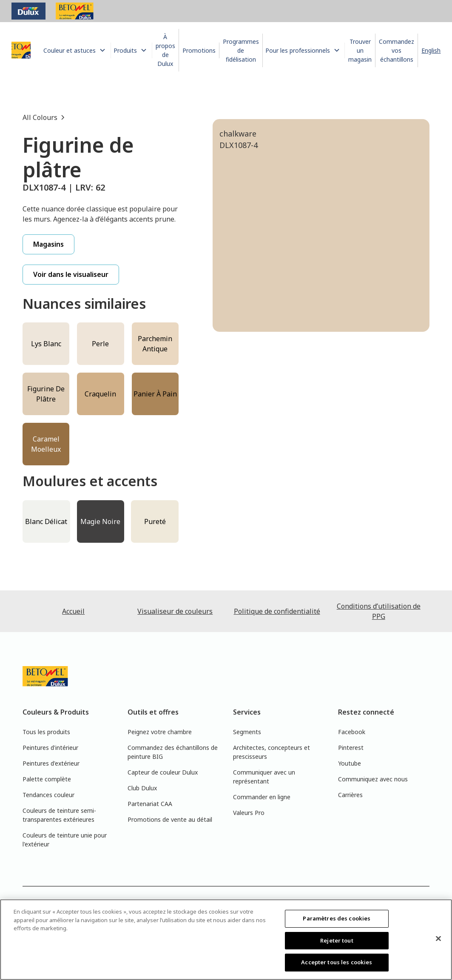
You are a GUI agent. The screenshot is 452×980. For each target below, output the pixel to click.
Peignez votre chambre (160, 732)
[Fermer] (438, 939)
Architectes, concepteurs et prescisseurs (271, 752)
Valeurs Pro (249, 813)
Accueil (73, 611)
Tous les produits (46, 732)
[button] (76, 50)
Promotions (199, 50)
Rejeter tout (337, 940)
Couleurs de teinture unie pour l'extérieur (65, 840)
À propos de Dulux (165, 50)
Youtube (350, 763)
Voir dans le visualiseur (71, 274)
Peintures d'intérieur (50, 748)
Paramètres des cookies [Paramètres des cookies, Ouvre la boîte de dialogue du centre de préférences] (337, 918)
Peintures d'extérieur (51, 763)
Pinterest (351, 748)
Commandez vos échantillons (397, 50)
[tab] (249, 374)
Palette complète (47, 779)
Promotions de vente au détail (170, 819)
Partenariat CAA (150, 804)
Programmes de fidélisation (241, 50)
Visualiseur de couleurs (175, 611)
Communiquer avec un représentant (264, 777)
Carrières (350, 795)
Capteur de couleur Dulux (163, 772)
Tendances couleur (48, 795)
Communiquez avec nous (373, 779)
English (431, 50)
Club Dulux (142, 788)
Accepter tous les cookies (337, 962)
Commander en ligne (262, 797)
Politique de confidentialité (277, 611)
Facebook (352, 732)
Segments (247, 732)
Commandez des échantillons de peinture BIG (173, 752)
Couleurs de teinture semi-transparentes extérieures (59, 815)
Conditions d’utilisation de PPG (379, 611)
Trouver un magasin (360, 50)
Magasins (48, 244)
